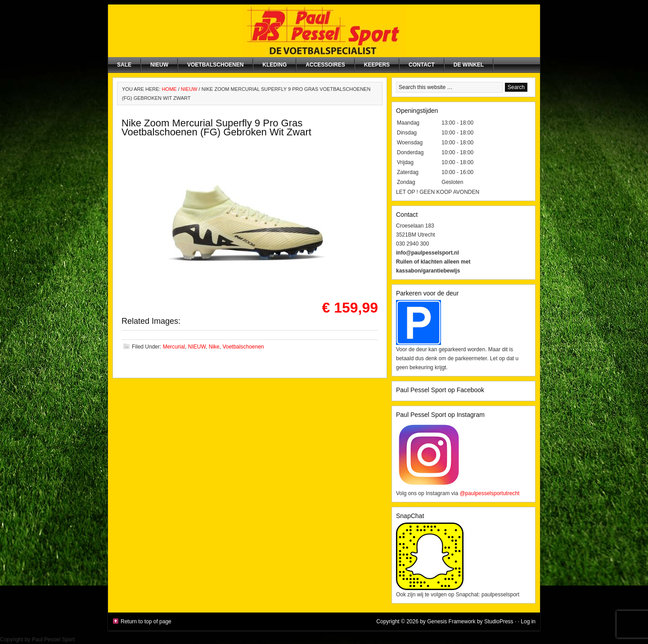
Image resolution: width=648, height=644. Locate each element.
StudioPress (499, 622)
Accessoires (325, 65)
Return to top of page (146, 622)
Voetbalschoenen (215, 65)
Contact (422, 65)
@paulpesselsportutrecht (489, 493)
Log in (528, 622)
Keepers (377, 65)
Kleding (274, 65)
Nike (214, 347)
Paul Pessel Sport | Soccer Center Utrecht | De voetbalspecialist (324, 31)
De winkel (469, 65)
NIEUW (159, 65)
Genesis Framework (451, 622)
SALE (124, 65)
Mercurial (174, 347)
